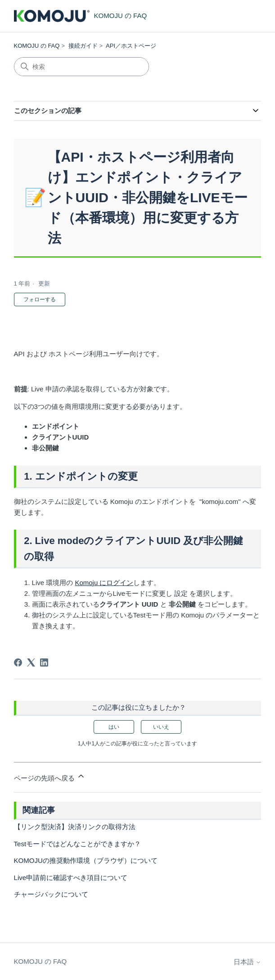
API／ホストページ (131, 46)
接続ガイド (83, 46)
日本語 (247, 962)
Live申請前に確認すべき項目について (71, 878)
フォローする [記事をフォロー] (40, 299)
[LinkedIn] (44, 662)
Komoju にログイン (104, 583)
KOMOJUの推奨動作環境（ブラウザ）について (86, 860)
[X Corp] (31, 662)
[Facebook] (18, 662)
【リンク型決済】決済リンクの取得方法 (75, 827)
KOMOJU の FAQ (37, 46)
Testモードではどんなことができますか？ (78, 844)
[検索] (81, 67)
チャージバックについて (51, 894)
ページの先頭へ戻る (50, 777)
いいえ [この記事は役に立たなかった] (161, 727)
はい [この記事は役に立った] (114, 727)
